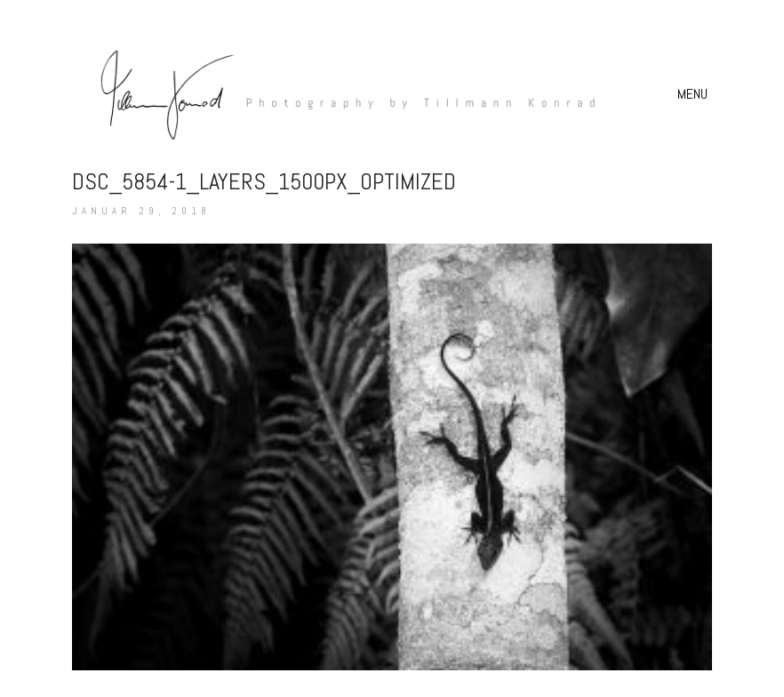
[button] (695, 94)
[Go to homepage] (339, 94)
